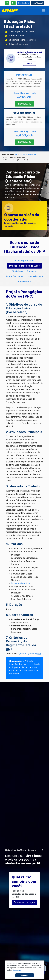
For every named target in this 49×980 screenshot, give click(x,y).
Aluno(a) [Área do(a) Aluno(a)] (38, 3)
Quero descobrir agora (25, 902)
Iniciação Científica (20, 583)
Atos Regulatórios (24, 261)
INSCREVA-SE (25, 104)
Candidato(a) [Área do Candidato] (24, 3)
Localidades (24, 282)
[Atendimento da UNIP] (13, 3)
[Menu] (43, 11)
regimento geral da (29, 654)
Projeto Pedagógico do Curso (24, 266)
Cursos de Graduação (28, 154)
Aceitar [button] (25, 975)
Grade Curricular (15, 276)
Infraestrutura (35, 276)
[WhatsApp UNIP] (7, 3)
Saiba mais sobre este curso (22, 40)
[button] (17, 970)
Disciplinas (17, 271)
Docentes (32, 271)
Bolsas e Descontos (18, 44)
